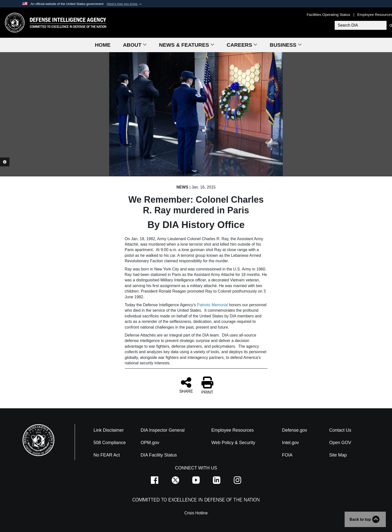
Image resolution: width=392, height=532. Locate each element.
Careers (242, 45)
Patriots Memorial (213, 305)
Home (103, 45)
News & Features (187, 45)
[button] (125, 4)
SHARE (186, 385)
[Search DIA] (361, 25)
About (135, 45)
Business (286, 45)
